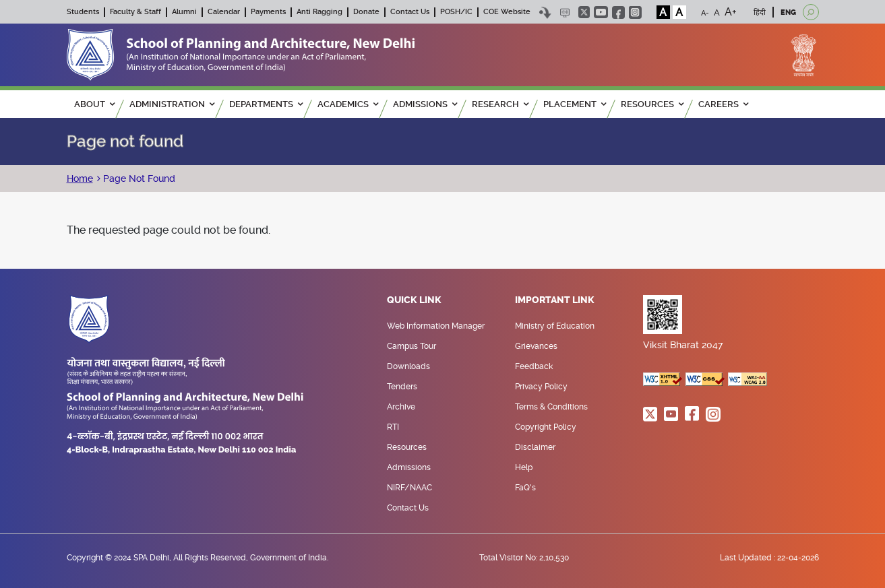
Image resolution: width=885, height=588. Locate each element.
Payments (268, 12)
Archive (401, 407)
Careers (723, 104)
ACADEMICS (348, 104)
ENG (788, 12)
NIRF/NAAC (409, 488)
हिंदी (760, 12)
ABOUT (94, 104)
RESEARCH (500, 104)
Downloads (408, 366)
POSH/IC (456, 12)
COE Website (507, 12)
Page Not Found (138, 178)
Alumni (184, 12)
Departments (266, 104)
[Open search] (811, 12)
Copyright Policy (546, 427)
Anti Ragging (319, 12)
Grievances (536, 346)
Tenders (402, 387)
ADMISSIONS (425, 104)
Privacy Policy (541, 387)
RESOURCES (652, 104)
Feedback (534, 366)
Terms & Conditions (551, 407)
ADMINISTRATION (172, 104)
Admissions (409, 467)
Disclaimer (535, 447)
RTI (393, 427)
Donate (366, 12)
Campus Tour (411, 346)
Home (80, 178)
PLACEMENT (575, 104)
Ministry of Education (555, 326)
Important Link (555, 300)
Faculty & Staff (135, 12)
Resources (407, 447)
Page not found (125, 141)
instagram (635, 12)
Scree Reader (565, 12)
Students (83, 12)
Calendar (224, 12)
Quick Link (414, 300)
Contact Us (410, 12)
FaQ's (525, 488)
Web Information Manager (436, 326)
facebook (618, 12)
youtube (601, 12)
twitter (584, 12)
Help (524, 467)
